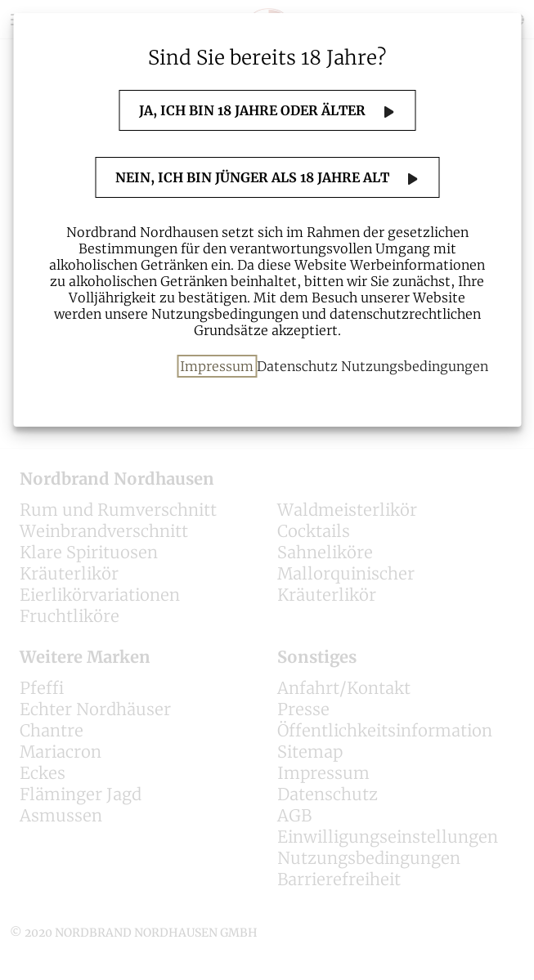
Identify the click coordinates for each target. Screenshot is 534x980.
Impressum (217, 366)
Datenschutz (297, 366)
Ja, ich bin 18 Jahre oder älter (254, 110)
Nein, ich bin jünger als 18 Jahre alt (254, 177)
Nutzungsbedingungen (415, 366)
